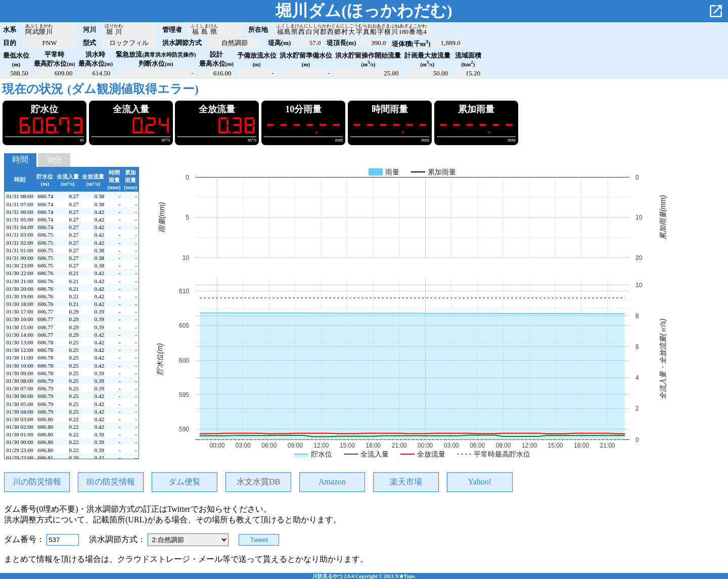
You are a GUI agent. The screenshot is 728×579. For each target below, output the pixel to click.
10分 (54, 160)
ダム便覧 (185, 482)
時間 (20, 160)
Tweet (259, 540)
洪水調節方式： (118, 539)
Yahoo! (480, 482)
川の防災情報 (37, 482)
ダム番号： (25, 539)
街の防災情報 (111, 482)
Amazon (332, 482)
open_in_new (716, 11)
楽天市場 (406, 482)
